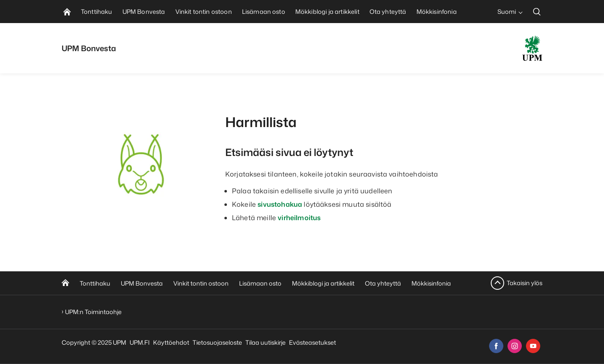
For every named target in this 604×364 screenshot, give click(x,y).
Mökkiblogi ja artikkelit (323, 283)
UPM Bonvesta (142, 283)
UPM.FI (140, 342)
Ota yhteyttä (383, 283)
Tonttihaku (95, 283)
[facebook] (496, 346)
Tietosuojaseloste (217, 342)
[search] (537, 12)
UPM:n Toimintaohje (93, 312)
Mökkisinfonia (431, 283)
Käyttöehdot (171, 342)
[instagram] (515, 346)
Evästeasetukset (312, 342)
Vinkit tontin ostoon (201, 283)
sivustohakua (280, 204)
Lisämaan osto (260, 283)
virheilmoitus (299, 218)
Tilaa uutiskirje (266, 342)
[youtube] (533, 346)
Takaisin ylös (525, 283)
